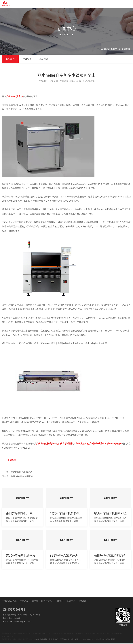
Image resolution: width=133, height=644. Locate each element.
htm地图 (105, 640)
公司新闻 (126, 49)
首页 (106, 49)
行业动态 (27, 59)
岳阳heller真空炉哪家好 (22, 477)
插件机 (35, 601)
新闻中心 (115, 49)
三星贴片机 (65, 640)
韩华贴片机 (76, 640)
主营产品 (24, 601)
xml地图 (98, 640)
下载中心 (59, 601)
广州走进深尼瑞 (9, 601)
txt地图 (112, 640)
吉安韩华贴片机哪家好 (21, 473)
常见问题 (43, 59)
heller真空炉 (88, 640)
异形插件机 (54, 640)
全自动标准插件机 (39, 640)
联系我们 (83, 601)
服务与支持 (47, 601)
